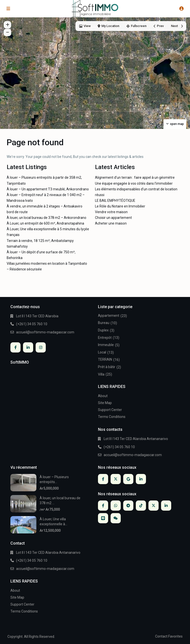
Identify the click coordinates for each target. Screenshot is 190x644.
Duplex (103, 330)
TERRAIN (105, 359)
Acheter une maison (111, 223)
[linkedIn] (28, 347)
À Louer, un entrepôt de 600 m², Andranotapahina (45, 223)
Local (102, 352)
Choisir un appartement (113, 218)
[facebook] (15, 347)
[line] (103, 518)
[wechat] (116, 518)
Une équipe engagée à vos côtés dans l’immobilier (134, 183)
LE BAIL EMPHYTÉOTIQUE (115, 201)
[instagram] (41, 347)
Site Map (105, 403)
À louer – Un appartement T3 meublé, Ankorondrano (48, 189)
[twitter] (116, 479)
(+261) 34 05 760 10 (32, 324)
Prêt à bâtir (107, 367)
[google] (128, 479)
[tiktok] (141, 506)
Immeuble (106, 345)
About (103, 396)
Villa (101, 374)
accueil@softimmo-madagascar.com (45, 332)
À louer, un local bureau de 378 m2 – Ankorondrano (47, 218)
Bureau (104, 323)
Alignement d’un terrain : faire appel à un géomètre (135, 177)
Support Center (110, 410)
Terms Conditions (112, 417)
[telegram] (128, 506)
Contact (161, 636)
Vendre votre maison (111, 212)
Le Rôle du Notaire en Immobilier (120, 206)
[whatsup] (116, 506)
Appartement (109, 316)
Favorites (175, 636)
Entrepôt (105, 338)
